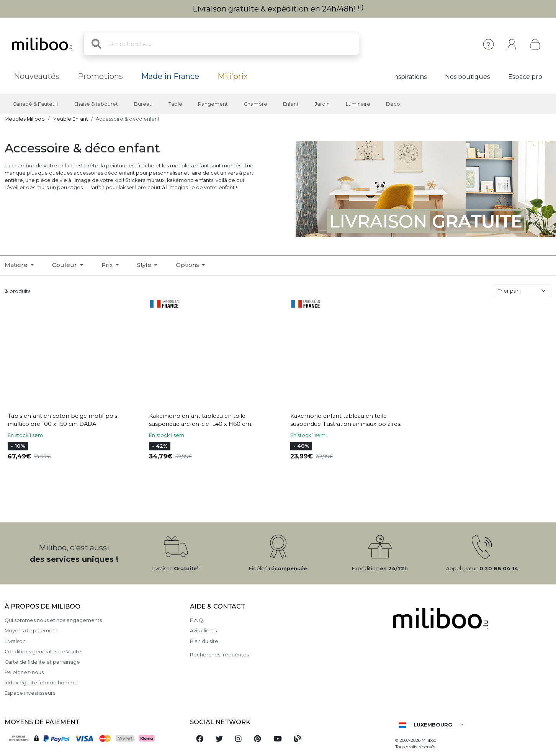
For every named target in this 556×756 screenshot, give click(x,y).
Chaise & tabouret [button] (96, 104)
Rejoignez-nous (24, 672)
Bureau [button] (143, 104)
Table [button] (175, 104)
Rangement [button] (213, 104)
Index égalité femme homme (41, 683)
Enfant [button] (291, 104)
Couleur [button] (65, 265)
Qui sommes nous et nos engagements (53, 620)
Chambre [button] (256, 104)
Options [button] (188, 265)
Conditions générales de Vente (43, 652)
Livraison (15, 641)
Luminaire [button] (358, 104)
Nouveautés (37, 76)
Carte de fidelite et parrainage (42, 662)
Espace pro (525, 77)
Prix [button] (108, 265)
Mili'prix (233, 76)
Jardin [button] (322, 104)
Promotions (100, 76)
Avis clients (203, 631)
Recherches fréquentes (219, 655)
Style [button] (145, 265)
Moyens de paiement (31, 631)
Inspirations (409, 77)
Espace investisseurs (30, 693)
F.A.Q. (197, 620)
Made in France (170, 76)
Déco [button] (393, 104)
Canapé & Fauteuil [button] (35, 104)
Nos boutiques (467, 77)
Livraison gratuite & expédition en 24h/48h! (278, 9)
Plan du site (204, 641)
